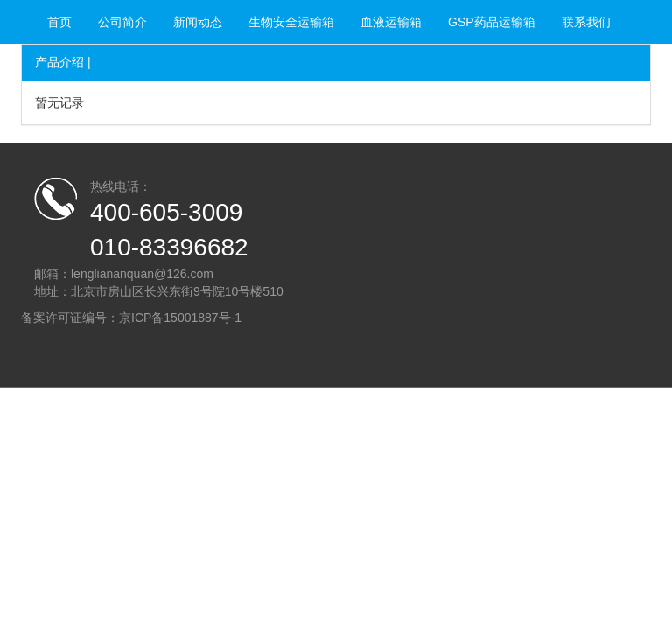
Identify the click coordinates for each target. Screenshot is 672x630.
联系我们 (586, 22)
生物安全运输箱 (291, 22)
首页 (59, 22)
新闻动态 (198, 22)
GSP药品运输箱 (492, 22)
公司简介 (122, 22)
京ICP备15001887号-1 (180, 318)
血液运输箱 (391, 22)
